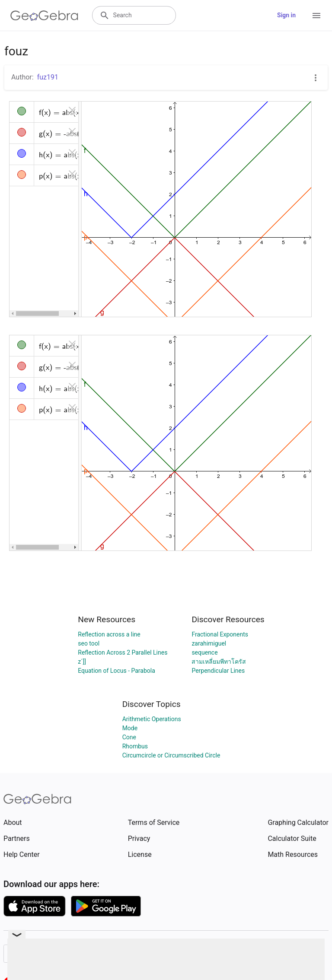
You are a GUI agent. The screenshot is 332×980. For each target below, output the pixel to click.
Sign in (286, 15)
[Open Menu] (316, 16)
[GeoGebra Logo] (44, 16)
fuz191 (48, 77)
